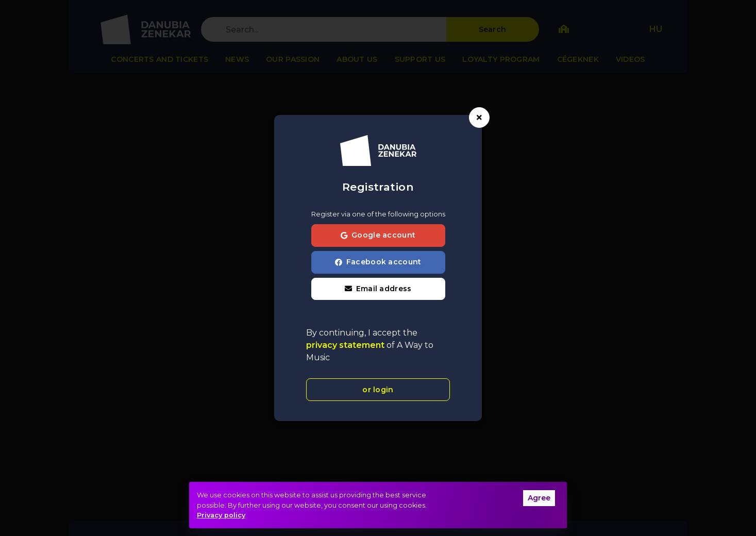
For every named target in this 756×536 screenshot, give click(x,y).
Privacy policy (221, 515)
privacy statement (346, 345)
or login (378, 390)
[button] (378, 289)
